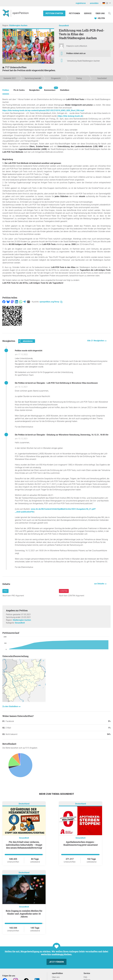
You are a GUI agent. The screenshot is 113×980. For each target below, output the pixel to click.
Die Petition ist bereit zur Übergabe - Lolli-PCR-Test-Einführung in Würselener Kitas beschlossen (56, 383)
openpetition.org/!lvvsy (51, 302)
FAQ (85, 977)
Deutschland (24, 804)
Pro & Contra (19, 90)
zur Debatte (99, 584)
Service (88, 13)
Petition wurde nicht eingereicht (29, 351)
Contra (64, 591)
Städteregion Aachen (18, 25)
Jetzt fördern (56, 962)
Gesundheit (64, 26)
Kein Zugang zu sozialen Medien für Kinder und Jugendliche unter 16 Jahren (24, 914)
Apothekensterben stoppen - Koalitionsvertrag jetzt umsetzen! (81, 843)
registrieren (81, 3)
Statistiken (65, 90)
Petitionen (75, 13)
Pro (5, 591)
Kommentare (50, 89)
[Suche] (110, 13)
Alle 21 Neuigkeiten (96, 341)
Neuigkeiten (34, 89)
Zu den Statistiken (10, 706)
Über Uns (100, 13)
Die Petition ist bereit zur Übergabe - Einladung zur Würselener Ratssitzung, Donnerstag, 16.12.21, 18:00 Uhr (62, 435)
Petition (6, 90)
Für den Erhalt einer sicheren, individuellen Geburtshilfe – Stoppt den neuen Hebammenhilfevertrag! (24, 845)
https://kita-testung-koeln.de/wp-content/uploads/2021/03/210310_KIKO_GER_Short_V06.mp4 (43, 110)
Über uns (56, 977)
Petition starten (54, 13)
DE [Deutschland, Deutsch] (105, 3)
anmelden (94, 3)
